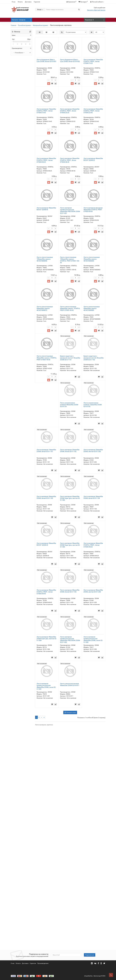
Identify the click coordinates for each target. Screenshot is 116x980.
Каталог (21, 19)
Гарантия (37, 2)
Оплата (20, 2)
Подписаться (90, 955)
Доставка (28, 2)
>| (44, 938)
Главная (13, 25)
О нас (14, 2)
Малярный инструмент (40, 25)
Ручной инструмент (25, 25)
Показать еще (70, 933)
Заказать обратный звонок (96, 10)
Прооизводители (43, 963)
